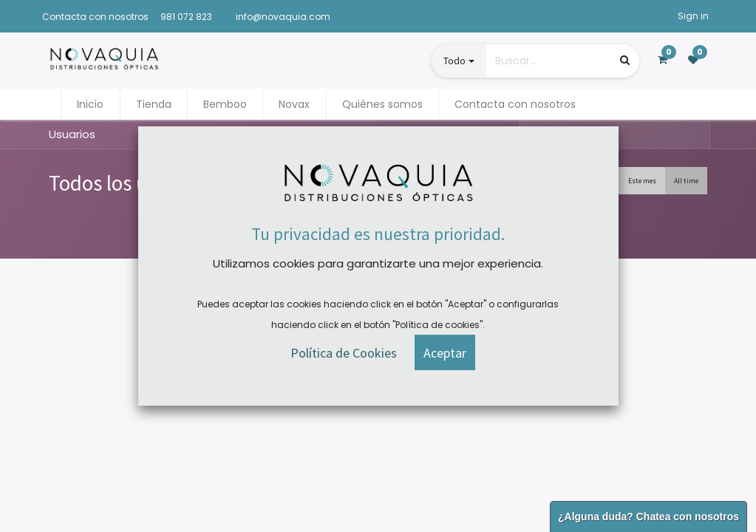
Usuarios (72, 134)
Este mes (642, 181)
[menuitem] (90, 105)
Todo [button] (454, 61)
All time (686, 181)
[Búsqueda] (625, 60)
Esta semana (590, 181)
